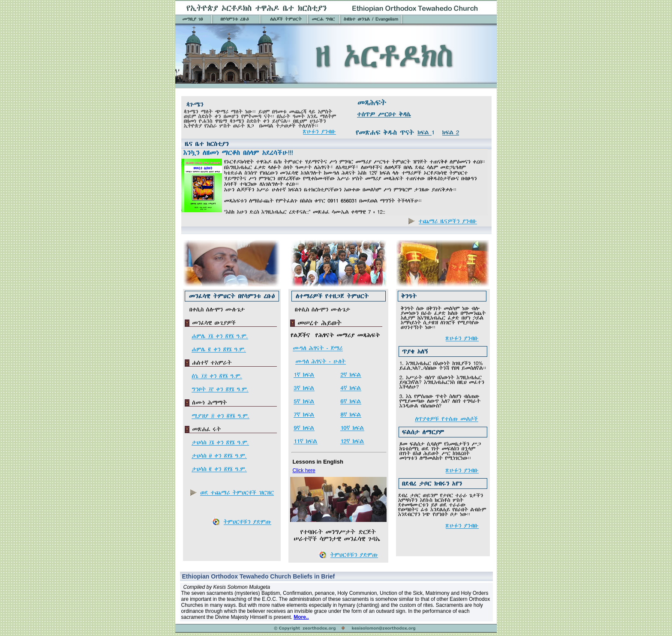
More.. (301, 617)
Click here (304, 470)
